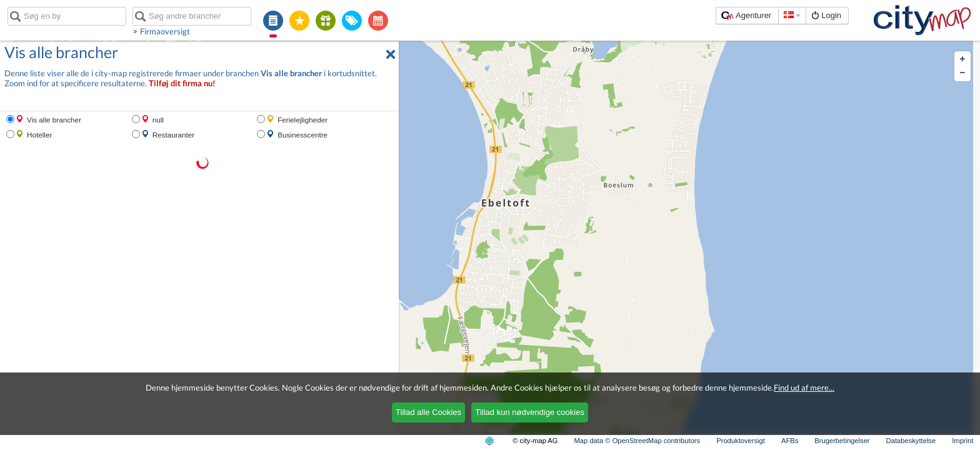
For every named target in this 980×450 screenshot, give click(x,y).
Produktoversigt (741, 441)
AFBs (790, 441)
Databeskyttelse (911, 441)
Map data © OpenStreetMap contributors (637, 441)
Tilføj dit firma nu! (182, 83)
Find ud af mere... (804, 387)
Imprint (962, 441)
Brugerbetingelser (842, 441)
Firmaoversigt (165, 31)
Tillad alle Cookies (428, 412)
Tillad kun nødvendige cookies (529, 412)
